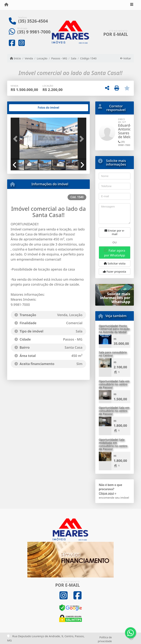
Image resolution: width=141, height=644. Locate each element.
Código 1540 (88, 58)
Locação (42, 58)
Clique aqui (106, 493)
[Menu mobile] (6, 5)
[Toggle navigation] (132, 5)
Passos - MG (59, 58)
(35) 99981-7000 (124, 143)
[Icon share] (12, 43)
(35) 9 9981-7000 (34, 32)
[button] (16, 139)
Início (15, 58)
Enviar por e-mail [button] (114, 232)
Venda (29, 58)
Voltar (126, 58)
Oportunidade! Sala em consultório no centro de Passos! (114, 384)
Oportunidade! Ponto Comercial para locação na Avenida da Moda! (114, 329)
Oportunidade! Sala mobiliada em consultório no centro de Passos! (113, 444)
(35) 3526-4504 (33, 21)
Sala (74, 58)
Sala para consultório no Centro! (113, 354)
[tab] (22, 108)
